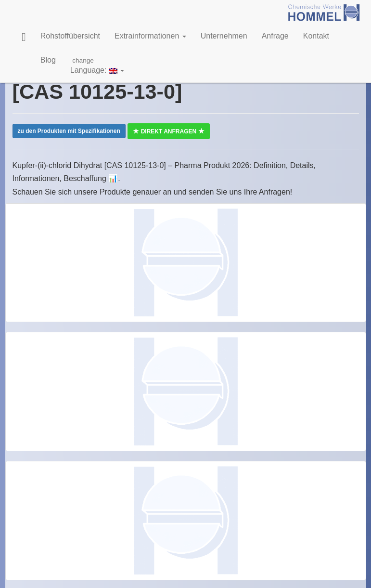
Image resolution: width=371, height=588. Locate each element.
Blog (48, 60)
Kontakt (316, 36)
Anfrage (275, 36)
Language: (97, 65)
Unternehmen (224, 36)
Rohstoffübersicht (70, 36)
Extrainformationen (150, 36)
